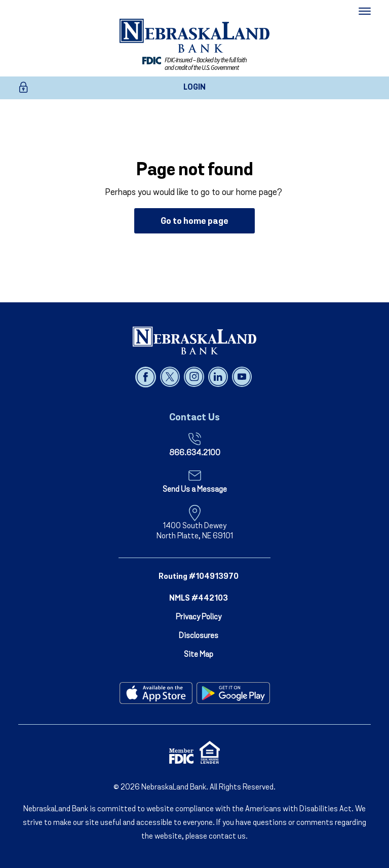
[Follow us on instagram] (195, 377)
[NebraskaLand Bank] (194, 340)
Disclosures (199, 636)
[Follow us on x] (171, 377)
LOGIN (194, 88)
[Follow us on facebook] (147, 377)
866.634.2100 (195, 453)
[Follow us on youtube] (242, 377)
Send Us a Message (195, 490)
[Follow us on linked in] (219, 377)
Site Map (199, 655)
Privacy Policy (199, 617)
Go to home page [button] (194, 222)
